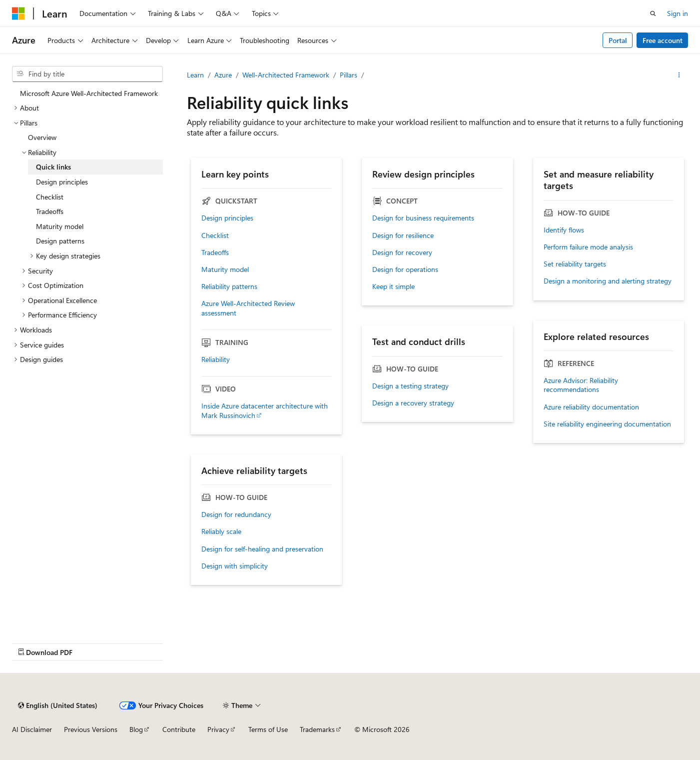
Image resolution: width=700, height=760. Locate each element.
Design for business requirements (423, 218)
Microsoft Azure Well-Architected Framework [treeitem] (89, 93)
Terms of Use (268, 729)
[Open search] (653, 13)
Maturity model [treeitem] (60, 226)
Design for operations (405, 269)
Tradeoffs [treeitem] (50, 211)
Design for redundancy (236, 514)
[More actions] (679, 75)
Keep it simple (393, 286)
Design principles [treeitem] (62, 182)
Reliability (216, 359)
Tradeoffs (215, 252)
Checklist (215, 235)
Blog (136, 729)
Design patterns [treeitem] (60, 241)
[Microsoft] (18, 13)
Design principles (227, 218)
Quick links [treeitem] (53, 167)
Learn (195, 75)
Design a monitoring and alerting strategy (608, 281)
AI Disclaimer (32, 729)
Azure (223, 75)
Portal (618, 40)
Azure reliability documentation (591, 407)
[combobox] (87, 74)
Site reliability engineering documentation (607, 424)
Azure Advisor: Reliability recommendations (581, 385)
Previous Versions (91, 729)
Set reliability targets (575, 264)
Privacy (218, 729)
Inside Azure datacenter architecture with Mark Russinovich (265, 410)
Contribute (179, 729)
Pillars (349, 75)
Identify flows (564, 230)
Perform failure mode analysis (588, 247)
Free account (663, 40)
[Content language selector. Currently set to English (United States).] (58, 705)
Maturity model (225, 269)
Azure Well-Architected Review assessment (248, 308)
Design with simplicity (235, 566)
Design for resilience (403, 235)
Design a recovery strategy (413, 403)
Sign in (678, 13)
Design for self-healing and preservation (262, 549)
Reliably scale (221, 531)
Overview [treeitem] (42, 137)
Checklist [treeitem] (50, 197)
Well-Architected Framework (286, 75)
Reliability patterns (229, 286)
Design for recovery (402, 252)
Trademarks (317, 729)
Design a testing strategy (410, 386)
